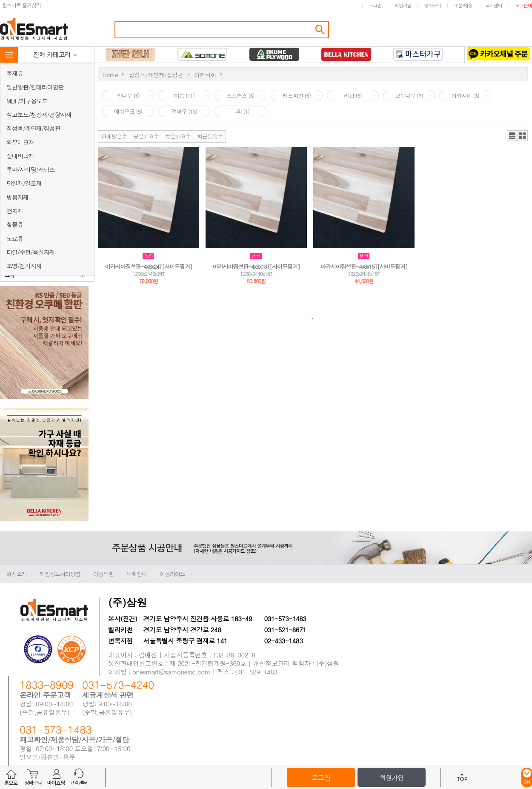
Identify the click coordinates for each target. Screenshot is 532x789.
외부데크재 (20, 142)
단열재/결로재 (24, 183)
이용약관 (103, 574)
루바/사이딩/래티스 (31, 169)
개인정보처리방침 (60, 574)
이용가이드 (172, 574)
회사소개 (17, 574)
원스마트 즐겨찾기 (21, 5)
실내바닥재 (20, 156)
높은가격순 (178, 136)
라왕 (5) (353, 96)
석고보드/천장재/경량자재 (39, 115)
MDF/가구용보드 (27, 101)
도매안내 (523, 5)
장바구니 (432, 5)
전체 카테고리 (55, 54)
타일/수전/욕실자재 (31, 252)
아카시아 (205, 75)
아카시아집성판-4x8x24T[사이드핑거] (148, 266)
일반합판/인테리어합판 (35, 87)
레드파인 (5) (297, 96)
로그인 (375, 5)
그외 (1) (240, 111)
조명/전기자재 (24, 266)
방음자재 (17, 197)
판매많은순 (114, 136)
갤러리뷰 (522, 136)
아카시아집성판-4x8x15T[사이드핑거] (364, 266)
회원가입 (403, 5)
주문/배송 (463, 5)
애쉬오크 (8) (128, 111)
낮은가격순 (146, 136)
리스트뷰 (512, 136)
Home (110, 75)
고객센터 (494, 5)
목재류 (15, 73)
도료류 (15, 238)
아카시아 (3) (465, 96)
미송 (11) (184, 96)
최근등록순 (210, 136)
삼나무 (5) (128, 96)
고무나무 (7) (409, 96)
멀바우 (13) (184, 111)
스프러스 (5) (240, 96)
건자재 (15, 211)
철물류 (15, 224)
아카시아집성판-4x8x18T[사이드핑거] (256, 266)
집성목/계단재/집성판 (33, 128)
